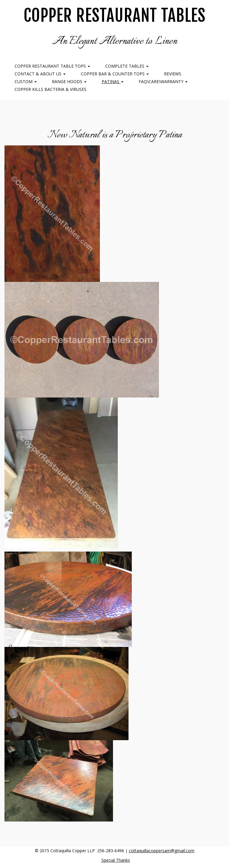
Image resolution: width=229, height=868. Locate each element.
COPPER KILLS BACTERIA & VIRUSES (51, 89)
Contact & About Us (40, 74)
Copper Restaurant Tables (114, 16)
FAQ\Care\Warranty (163, 81)
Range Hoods (69, 81)
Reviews (173, 74)
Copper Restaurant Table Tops (52, 66)
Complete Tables (127, 66)
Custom (26, 81)
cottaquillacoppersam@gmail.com (162, 851)
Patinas (113, 81)
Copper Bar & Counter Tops (115, 74)
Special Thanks (116, 860)
